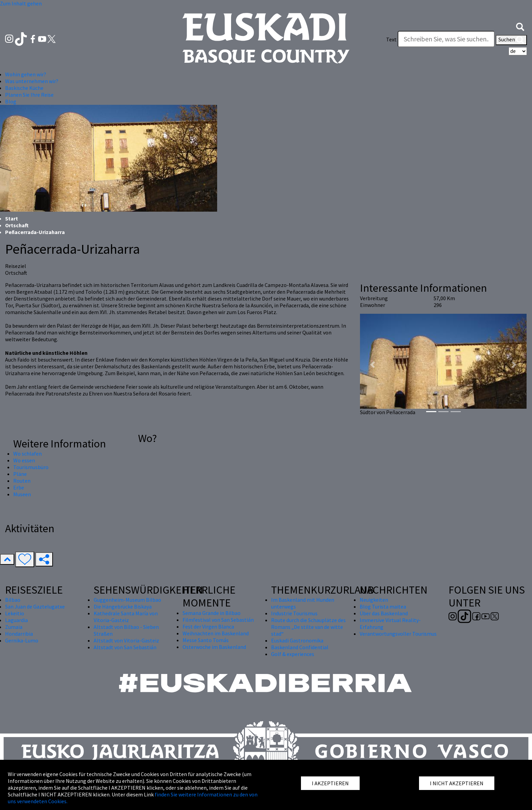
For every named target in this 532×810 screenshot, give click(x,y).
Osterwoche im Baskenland (214, 647)
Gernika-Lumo (22, 640)
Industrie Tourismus (294, 613)
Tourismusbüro (31, 467)
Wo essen (24, 460)
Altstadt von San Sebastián (125, 647)
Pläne (20, 474)
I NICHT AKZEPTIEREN (457, 783)
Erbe (19, 487)
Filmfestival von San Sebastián (218, 620)
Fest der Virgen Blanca (208, 626)
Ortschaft (17, 225)
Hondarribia (19, 634)
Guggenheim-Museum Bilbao (127, 600)
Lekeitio (15, 613)
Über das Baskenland (384, 613)
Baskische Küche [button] (24, 88)
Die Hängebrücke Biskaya (123, 606)
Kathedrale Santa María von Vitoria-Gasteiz (126, 617)
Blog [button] (11, 101)
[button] (520, 26)
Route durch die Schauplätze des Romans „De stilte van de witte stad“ (308, 627)
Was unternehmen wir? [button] (32, 81)
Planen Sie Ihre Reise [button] (29, 95)
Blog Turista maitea (383, 606)
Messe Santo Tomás (206, 640)
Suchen (511, 40)
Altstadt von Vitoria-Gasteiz (126, 640)
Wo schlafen (27, 454)
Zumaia (14, 627)
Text (391, 39)
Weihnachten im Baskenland (216, 633)
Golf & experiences (293, 654)
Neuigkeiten (374, 600)
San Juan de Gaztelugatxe (35, 606)
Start (12, 218)
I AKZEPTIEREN (330, 783)
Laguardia (16, 620)
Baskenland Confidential (300, 647)
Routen (22, 481)
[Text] (446, 39)
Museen (22, 494)
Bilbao (13, 600)
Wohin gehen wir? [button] (26, 74)
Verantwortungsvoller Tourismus (398, 634)
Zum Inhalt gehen (21, 3)
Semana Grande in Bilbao (212, 613)
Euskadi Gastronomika (297, 640)
